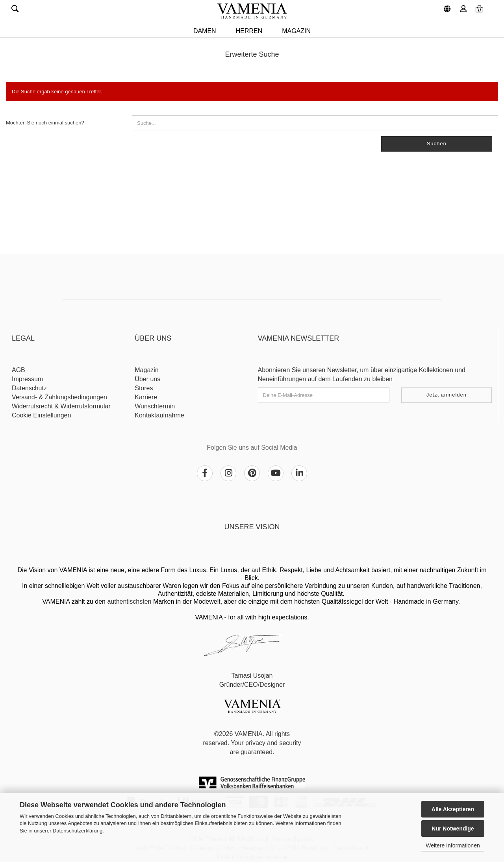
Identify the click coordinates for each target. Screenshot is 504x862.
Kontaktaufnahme (159, 415)
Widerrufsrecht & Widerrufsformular (61, 406)
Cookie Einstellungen (41, 415)
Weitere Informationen (453, 845)
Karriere (146, 397)
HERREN (249, 31)
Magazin (296, 31)
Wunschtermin (155, 406)
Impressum (27, 379)
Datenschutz (29, 388)
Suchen (437, 144)
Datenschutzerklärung (78, 831)
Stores (144, 388)
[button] (446, 6)
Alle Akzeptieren (453, 809)
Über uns (147, 379)
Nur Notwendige (453, 829)
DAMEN (205, 31)
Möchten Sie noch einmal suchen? (45, 123)
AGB (19, 370)
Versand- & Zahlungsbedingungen (59, 397)
